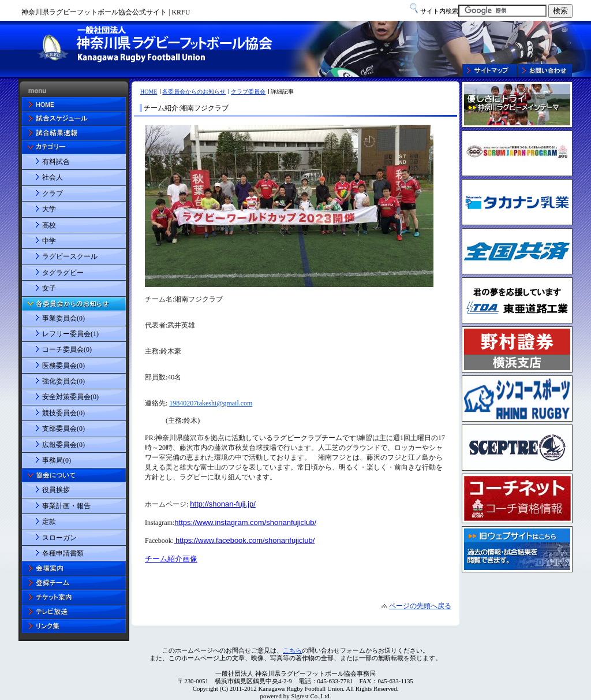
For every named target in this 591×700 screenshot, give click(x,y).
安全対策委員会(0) (70, 397)
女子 (49, 288)
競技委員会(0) (63, 413)
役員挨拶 (56, 490)
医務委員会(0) (63, 366)
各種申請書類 (63, 553)
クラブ (53, 193)
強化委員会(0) (63, 381)
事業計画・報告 (66, 506)
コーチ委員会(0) (67, 349)
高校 (49, 225)
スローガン (59, 538)
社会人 (53, 177)
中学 (49, 241)
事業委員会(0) (63, 318)
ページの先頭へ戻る (420, 606)
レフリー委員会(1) (70, 334)
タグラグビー (63, 273)
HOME (149, 92)
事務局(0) (57, 460)
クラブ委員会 (248, 92)
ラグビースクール (70, 256)
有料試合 (56, 162)
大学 (49, 209)
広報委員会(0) (63, 445)
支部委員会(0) (63, 429)
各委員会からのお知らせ (194, 92)
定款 (49, 522)
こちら (292, 650)
